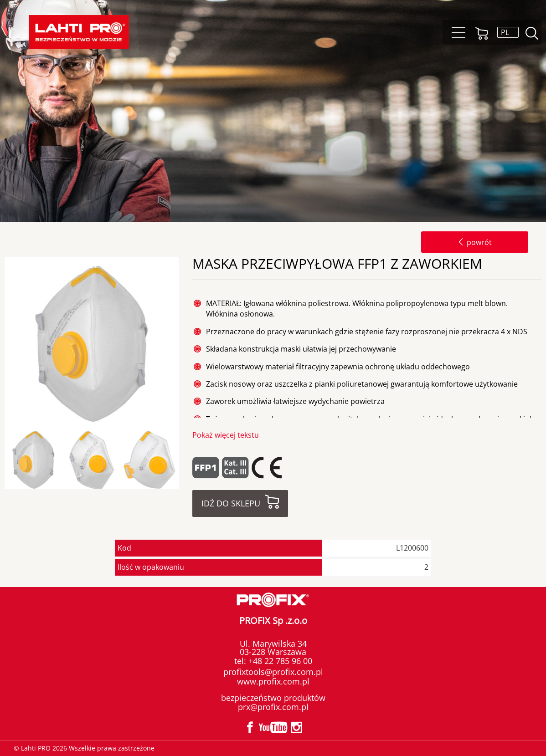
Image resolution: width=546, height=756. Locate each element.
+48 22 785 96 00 (279, 661)
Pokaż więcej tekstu (226, 435)
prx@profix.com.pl (273, 707)
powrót (475, 242)
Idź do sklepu (231, 503)
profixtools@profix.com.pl (273, 672)
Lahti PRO (79, 32)
